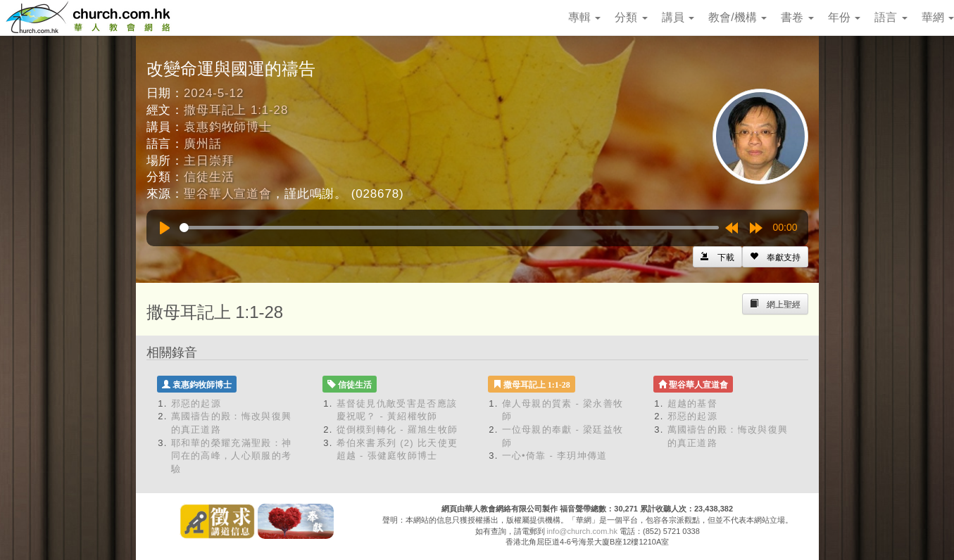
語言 (891, 17)
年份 (844, 17)
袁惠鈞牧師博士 (228, 127)
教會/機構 (738, 17)
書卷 (797, 17)
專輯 (584, 17)
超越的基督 (693, 403)
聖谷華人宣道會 (228, 194)
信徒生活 (209, 177)
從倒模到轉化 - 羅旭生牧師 (397, 429)
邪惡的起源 (196, 403)
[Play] (165, 228)
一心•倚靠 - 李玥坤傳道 (555, 456)
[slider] (449, 228)
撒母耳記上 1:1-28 (236, 110)
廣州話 (203, 144)
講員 (678, 17)
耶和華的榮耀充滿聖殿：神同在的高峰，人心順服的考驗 (232, 456)
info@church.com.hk (582, 531)
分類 (631, 17)
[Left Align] (775, 257)
